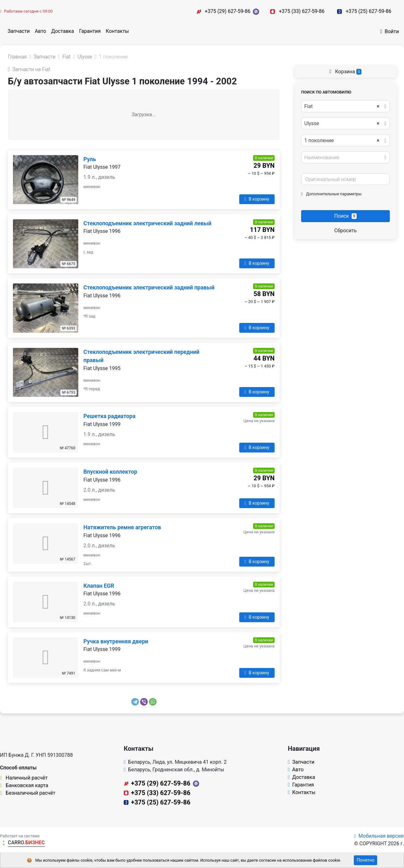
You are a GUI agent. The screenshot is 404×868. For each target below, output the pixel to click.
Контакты (117, 31)
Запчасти (19, 31)
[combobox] (345, 106)
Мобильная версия (379, 836)
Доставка (62, 31)
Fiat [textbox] (342, 106)
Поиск (345, 216)
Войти (390, 31)
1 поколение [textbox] (342, 141)
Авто (40, 31)
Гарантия (90, 31)
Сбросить (345, 231)
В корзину (257, 199)
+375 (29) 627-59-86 (228, 11)
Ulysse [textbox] (342, 124)
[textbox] (344, 158)
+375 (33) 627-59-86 (302, 11)
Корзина (346, 72)
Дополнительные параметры (331, 194)
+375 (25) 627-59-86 (368, 11)
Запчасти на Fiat (29, 69)
